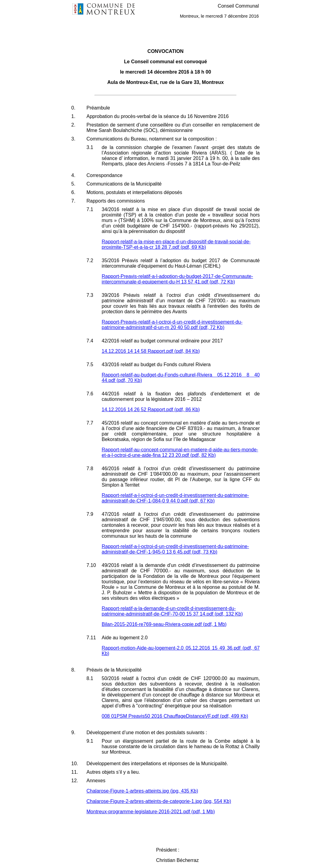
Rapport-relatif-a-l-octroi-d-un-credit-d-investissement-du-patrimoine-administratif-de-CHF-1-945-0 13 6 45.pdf (176, 549)
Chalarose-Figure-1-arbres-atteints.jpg (142, 791)
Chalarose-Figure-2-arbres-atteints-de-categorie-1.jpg (159, 801)
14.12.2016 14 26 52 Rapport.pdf (151, 410)
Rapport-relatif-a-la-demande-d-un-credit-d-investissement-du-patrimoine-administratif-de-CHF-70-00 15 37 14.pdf (172, 611)
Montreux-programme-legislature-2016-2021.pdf (151, 812)
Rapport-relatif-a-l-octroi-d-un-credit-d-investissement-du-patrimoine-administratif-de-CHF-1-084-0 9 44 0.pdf (176, 498)
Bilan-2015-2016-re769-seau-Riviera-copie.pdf (164, 624)
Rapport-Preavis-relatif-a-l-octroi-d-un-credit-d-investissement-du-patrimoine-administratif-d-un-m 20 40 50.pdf (172, 325)
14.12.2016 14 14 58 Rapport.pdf (151, 351)
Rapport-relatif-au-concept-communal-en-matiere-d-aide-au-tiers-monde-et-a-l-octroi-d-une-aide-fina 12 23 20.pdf (180, 452)
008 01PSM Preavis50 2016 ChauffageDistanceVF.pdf (175, 716)
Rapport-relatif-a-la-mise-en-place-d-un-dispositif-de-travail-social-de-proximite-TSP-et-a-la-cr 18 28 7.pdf (176, 244)
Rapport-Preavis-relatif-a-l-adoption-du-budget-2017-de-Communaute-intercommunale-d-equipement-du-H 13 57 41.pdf (178, 279)
